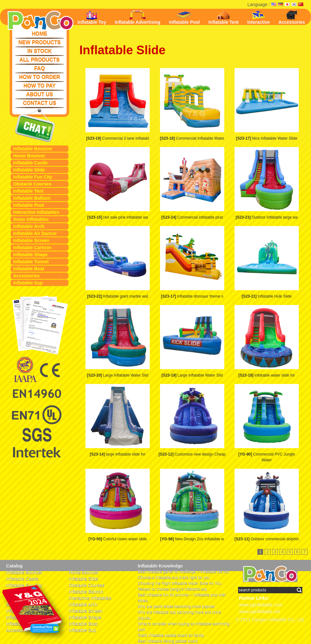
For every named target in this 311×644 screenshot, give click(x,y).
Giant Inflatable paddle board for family (171, 635)
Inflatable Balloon (32, 198)
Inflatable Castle (30, 163)
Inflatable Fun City (33, 177)
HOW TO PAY (40, 86)
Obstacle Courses (32, 184)
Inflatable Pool (29, 205)
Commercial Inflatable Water (192, 138)
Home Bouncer (29, 156)
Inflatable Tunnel (31, 262)
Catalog (14, 566)
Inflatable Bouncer (33, 149)
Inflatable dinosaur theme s (192, 296)
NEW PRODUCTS (40, 42)
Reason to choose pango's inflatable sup (173, 589)
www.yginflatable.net (260, 612)
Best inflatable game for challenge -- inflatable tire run (183, 572)
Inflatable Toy (92, 17)
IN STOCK (40, 51)
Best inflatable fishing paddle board (168, 641)
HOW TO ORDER (40, 77)
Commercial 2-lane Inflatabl (118, 138)
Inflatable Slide (29, 170)
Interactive (259, 17)
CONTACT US (40, 103)
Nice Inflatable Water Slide (267, 138)
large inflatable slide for (117, 454)
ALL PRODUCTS (39, 60)
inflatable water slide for (267, 375)
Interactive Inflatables (36, 212)
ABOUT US (40, 94)
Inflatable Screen (31, 240)
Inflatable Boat (29, 269)
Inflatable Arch (29, 226)
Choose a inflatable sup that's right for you (174, 578)
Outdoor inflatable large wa (267, 217)
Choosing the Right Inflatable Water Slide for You (180, 583)
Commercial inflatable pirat (192, 217)
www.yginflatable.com (261, 605)
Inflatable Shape (30, 255)
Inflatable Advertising (138, 17)
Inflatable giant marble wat (118, 296)
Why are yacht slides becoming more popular (176, 606)
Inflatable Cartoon (32, 248)
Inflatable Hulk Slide (267, 296)
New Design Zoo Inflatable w (192, 539)
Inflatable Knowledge (160, 566)
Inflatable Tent (28, 191)
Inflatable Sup (28, 283)
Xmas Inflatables (31, 219)
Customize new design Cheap (192, 454)
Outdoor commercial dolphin (267, 539)
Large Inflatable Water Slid (118, 375)
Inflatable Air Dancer (35, 233)
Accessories (27, 276)
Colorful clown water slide (118, 539)
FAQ (40, 68)
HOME (40, 34)
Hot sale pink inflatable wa (117, 217)
